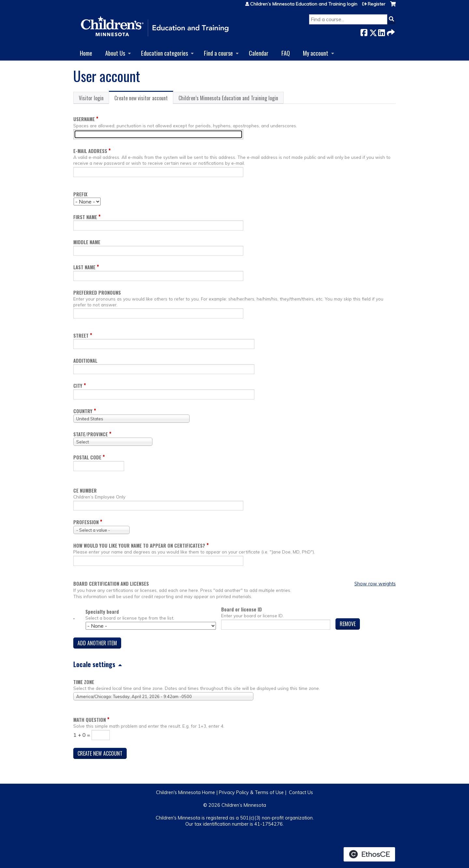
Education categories (164, 53)
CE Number (85, 490)
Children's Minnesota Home (185, 792)
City (78, 386)
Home (86, 53)
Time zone (84, 682)
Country (83, 411)
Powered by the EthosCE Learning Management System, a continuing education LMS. (369, 854)
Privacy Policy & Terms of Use (251, 792)
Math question (90, 720)
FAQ (286, 53)
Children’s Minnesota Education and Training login (304, 4)
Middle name (87, 242)
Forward (390, 31)
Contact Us (301, 792)
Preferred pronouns (97, 293)
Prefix (80, 194)
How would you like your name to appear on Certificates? (139, 546)
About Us (115, 53)
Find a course (218, 53)
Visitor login (91, 98)
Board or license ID (242, 609)
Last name (84, 267)
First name (85, 217)
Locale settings (94, 664)
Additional (85, 361)
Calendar (259, 53)
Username (84, 119)
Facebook (364, 31)
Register (377, 4)
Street (81, 336)
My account (316, 53)
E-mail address (90, 151)
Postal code (87, 457)
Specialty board (102, 612)
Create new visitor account (144, 99)
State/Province (91, 434)
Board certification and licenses (111, 584)
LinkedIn (381, 31)
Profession (86, 522)
